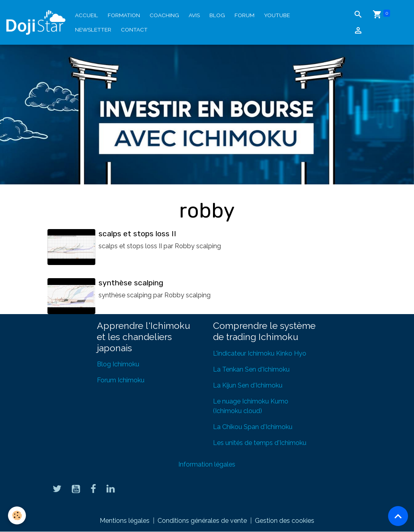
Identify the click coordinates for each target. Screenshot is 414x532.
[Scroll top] (398, 516)
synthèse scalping (131, 283)
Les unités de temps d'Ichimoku (260, 443)
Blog (217, 15)
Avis (194, 15)
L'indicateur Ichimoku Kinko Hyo (260, 353)
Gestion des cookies (285, 521)
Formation (124, 15)
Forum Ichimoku (121, 380)
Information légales (207, 464)
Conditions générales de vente (202, 521)
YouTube (277, 15)
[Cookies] (17, 515)
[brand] (36, 23)
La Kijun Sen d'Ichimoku (248, 385)
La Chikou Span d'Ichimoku (253, 427)
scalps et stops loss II (137, 234)
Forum (244, 15)
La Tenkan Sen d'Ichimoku (251, 369)
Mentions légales (125, 521)
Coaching (164, 15)
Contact (134, 30)
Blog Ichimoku (118, 364)
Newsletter (93, 30)
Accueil (87, 15)
